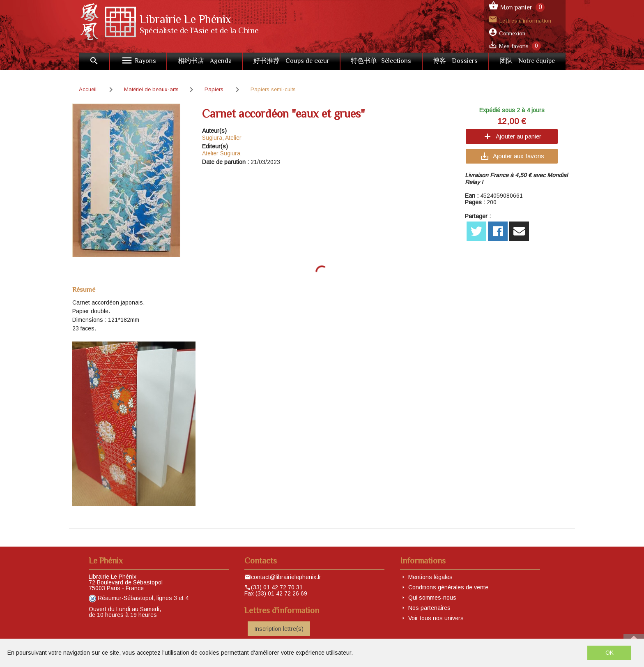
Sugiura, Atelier (222, 138)
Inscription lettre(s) (279, 629)
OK (609, 653)
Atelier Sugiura (221, 153)
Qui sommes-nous (432, 598)
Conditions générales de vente (448, 587)
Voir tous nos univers (436, 618)
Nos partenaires (429, 608)
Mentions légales (430, 577)
